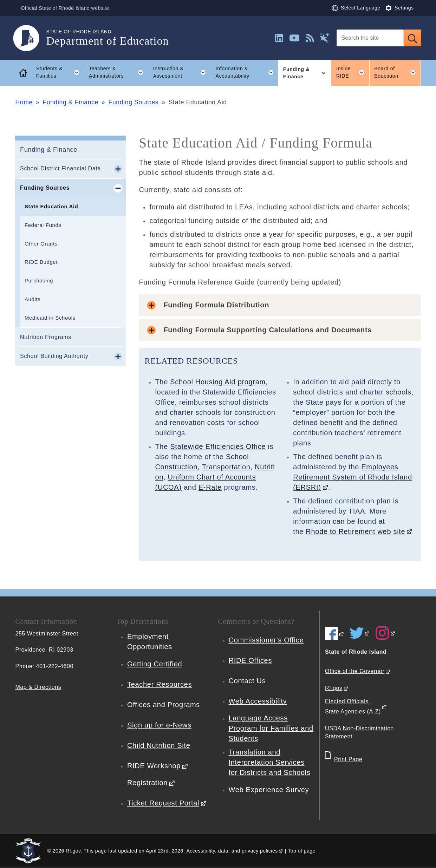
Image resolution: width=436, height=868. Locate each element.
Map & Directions (38, 687)
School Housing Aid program (218, 382)
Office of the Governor (355, 671)
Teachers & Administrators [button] (119, 72)
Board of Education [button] (397, 72)
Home (24, 102)
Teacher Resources (160, 684)
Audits (32, 299)
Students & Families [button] (60, 72)
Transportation (226, 467)
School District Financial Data (60, 168)
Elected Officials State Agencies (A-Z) (353, 706)
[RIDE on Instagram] (385, 633)
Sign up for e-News (159, 725)
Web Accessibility (258, 701)
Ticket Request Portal (163, 803)
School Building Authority (54, 356)
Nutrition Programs (46, 337)
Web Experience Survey (269, 790)
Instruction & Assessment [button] (182, 72)
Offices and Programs (164, 705)
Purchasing (39, 281)
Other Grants (41, 244)
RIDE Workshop (154, 766)
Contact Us (247, 681)
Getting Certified (155, 664)
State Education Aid (51, 207)
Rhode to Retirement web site (355, 531)
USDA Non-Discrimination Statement (359, 732)
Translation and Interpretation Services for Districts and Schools (270, 762)
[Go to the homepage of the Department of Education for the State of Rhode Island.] (31, 38)
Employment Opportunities (150, 642)
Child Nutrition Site (159, 745)
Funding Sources (134, 102)
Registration (147, 783)
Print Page (348, 759)
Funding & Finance (70, 102)
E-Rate (210, 487)
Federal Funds (43, 225)
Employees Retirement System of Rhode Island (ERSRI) (353, 477)
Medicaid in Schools (50, 318)
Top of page (302, 851)
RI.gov (334, 688)
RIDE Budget (41, 262)
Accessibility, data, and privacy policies (232, 851)
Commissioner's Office (266, 640)
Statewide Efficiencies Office (218, 446)
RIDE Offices (250, 660)
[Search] (370, 38)
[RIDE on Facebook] (335, 634)
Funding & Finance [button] (307, 73)
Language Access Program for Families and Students (271, 728)
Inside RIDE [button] (353, 72)
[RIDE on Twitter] (360, 633)
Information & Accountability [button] (247, 72)
